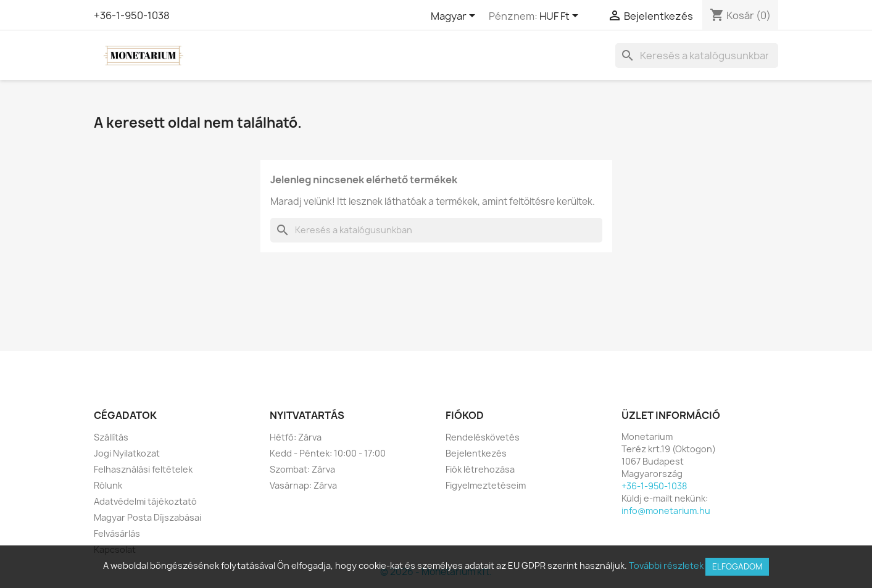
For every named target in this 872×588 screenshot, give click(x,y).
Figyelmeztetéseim (486, 485)
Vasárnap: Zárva (303, 485)
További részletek (666, 565)
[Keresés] (697, 56)
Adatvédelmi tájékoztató (145, 501)
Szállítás (111, 437)
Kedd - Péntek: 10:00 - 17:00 (328, 453)
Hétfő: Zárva (296, 437)
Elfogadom (737, 566)
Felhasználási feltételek (143, 469)
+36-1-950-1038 (132, 15)
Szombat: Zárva (302, 469)
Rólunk (108, 485)
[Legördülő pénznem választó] (561, 17)
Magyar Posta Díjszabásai (147, 517)
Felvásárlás (117, 533)
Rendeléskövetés (483, 437)
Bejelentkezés (476, 453)
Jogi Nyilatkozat (127, 453)
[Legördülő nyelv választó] (455, 17)
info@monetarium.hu (666, 511)
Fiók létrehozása (480, 469)
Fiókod (465, 415)
